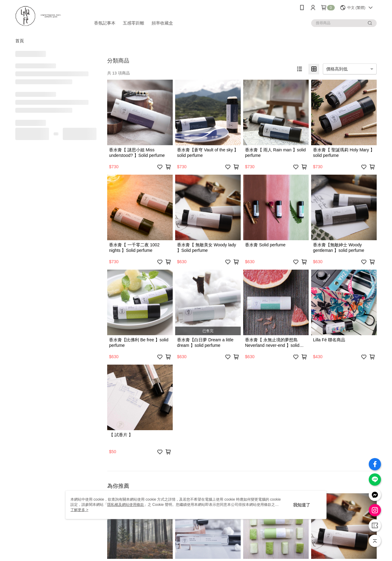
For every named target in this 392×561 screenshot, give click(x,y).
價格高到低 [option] (337, 69)
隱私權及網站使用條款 (126, 505)
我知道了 (302, 505)
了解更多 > (79, 510)
